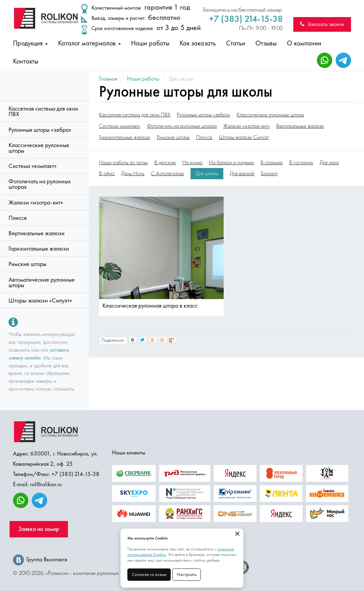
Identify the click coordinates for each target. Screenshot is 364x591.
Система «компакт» (33, 166)
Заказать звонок (322, 24)
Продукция (30, 43)
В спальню (272, 163)
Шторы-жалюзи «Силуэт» (40, 300)
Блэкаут (269, 173)
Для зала (329, 163)
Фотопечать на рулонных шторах (40, 184)
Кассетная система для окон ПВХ (43, 111)
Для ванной (242, 173)
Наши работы (150, 43)
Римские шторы (27, 264)
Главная (108, 79)
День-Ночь (133, 173)
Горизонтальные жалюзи (39, 249)
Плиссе (18, 218)
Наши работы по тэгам (123, 163)
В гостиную (301, 163)
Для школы (207, 173)
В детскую (165, 163)
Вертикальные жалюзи (37, 233)
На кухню (192, 163)
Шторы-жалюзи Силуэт (244, 137)
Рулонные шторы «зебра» (40, 130)
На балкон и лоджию (232, 163)
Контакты (26, 61)
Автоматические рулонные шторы (42, 282)
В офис (107, 173)
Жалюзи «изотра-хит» (36, 202)
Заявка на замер (39, 529)
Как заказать (198, 43)
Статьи (236, 43)
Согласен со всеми (149, 574)
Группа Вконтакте (40, 559)
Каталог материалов (89, 43)
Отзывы (266, 43)
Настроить (187, 574)
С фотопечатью (167, 173)
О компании (304, 43)
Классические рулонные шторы (39, 148)
